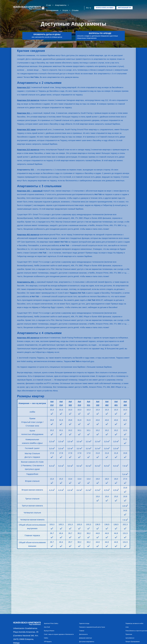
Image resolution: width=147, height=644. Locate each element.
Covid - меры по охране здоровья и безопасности (59, 634)
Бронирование (54, 10)
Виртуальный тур (124, 8)
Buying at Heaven (49, 631)
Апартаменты (62, 5)
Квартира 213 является (28, 150)
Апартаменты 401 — (27, 282)
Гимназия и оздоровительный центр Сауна (92, 627)
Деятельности (83, 634)
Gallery (46, 638)
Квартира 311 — (25, 113)
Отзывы (75, 10)
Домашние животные (86, 638)
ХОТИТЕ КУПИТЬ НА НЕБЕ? (105, 8)
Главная (82, 631)
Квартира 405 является (28, 338)
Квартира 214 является (28, 100)
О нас (50, 5)
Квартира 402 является (28, 235)
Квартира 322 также (27, 129)
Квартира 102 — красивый (30, 191)
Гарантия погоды (84, 623)
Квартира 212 (24, 87)
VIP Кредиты (48, 642)
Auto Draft (47, 627)
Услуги (66, 10)
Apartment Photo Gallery (51, 623)
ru (88, 8)
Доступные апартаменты (87, 642)
